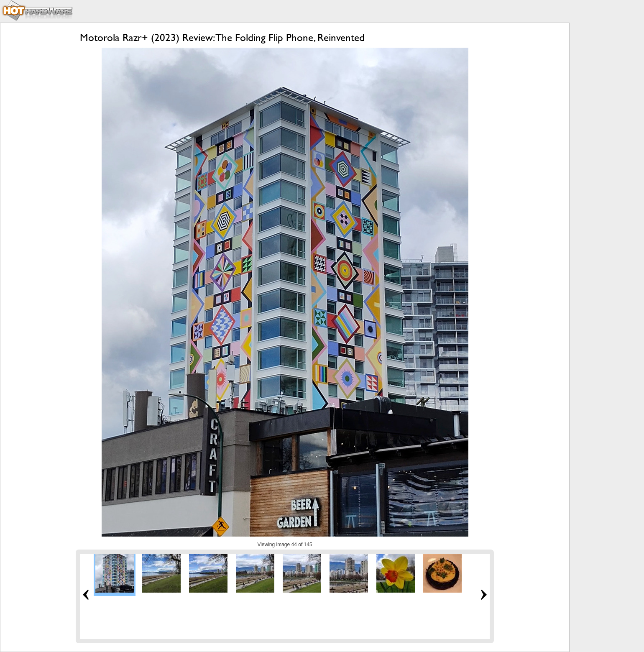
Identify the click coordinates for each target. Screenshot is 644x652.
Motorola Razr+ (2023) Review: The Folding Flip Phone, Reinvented (222, 37)
